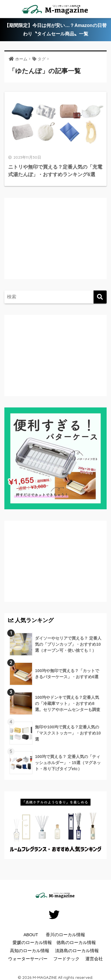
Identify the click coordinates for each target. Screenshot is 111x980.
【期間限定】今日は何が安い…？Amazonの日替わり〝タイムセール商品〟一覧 (55, 30)
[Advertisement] (57, 244)
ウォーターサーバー (28, 959)
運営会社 (94, 959)
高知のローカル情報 (30, 951)
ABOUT (31, 935)
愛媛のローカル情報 (32, 943)
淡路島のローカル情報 (77, 951)
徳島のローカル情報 (76, 943)
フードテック (66, 959)
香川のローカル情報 (65, 935)
